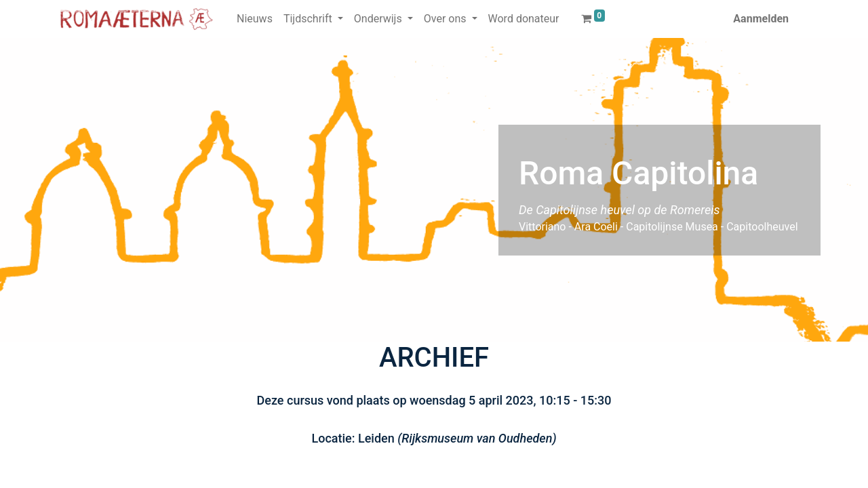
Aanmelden (761, 19)
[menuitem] (255, 19)
